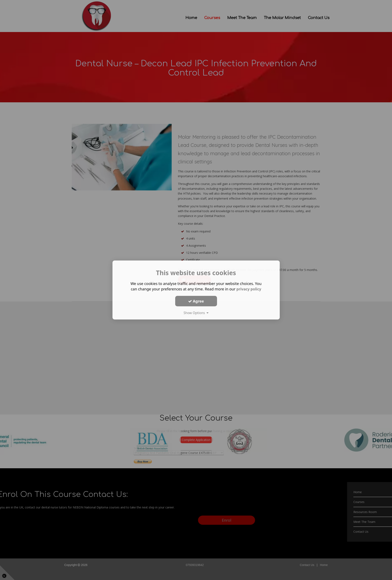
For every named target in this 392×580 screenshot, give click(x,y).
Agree (196, 301)
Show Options (196, 313)
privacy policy (249, 289)
